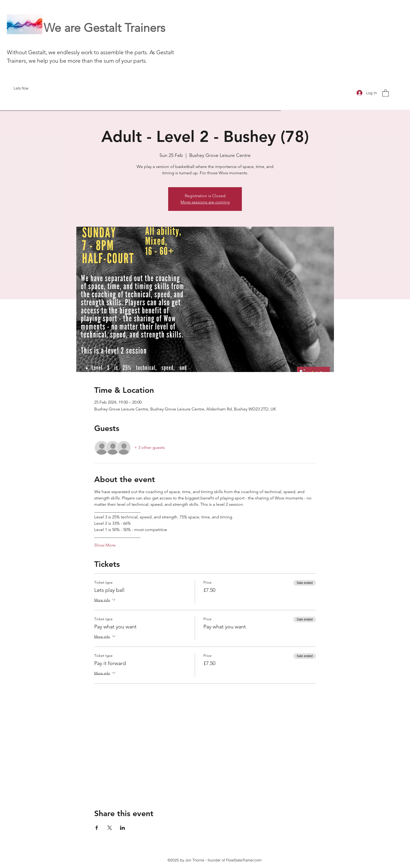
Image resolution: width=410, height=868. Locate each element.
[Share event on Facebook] (97, 828)
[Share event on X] (110, 828)
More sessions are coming (205, 202)
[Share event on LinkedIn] (122, 828)
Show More (105, 545)
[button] (386, 93)
